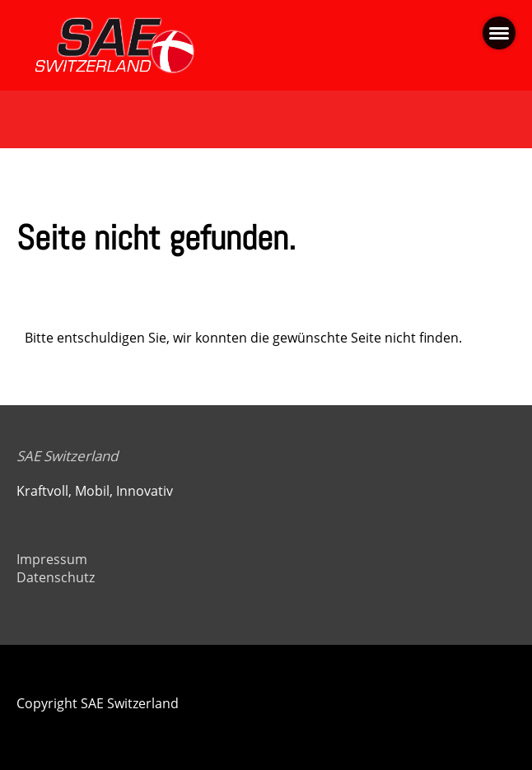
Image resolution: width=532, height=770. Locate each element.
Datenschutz (56, 577)
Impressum (52, 559)
